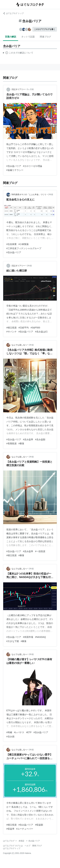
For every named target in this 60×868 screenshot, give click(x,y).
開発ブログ (37, 846)
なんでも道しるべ (19, 345)
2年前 (51, 194)
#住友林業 (12, 244)
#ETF (29, 732)
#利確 (9, 732)
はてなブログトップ (12, 848)
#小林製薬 (24, 244)
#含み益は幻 (41, 332)
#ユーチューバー (25, 829)
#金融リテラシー (15, 170)
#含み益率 (28, 439)
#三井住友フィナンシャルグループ (24, 248)
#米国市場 (28, 637)
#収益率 (10, 829)
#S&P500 (35, 328)
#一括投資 (40, 551)
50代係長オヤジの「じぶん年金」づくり (29, 194)
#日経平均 (24, 328)
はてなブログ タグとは (13, 846)
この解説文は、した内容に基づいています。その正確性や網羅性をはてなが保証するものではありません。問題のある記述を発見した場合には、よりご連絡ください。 (18, 53)
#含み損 (10, 737)
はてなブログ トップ (13, 13)
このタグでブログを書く (45, 29)
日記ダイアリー (18, 89)
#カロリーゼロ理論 (33, 166)
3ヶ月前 (30, 89)
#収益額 (39, 825)
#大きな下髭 (13, 641)
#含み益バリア (14, 166)
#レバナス (19, 732)
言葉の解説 (11, 37)
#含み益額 (40, 439)
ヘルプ (28, 846)
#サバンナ (12, 332)
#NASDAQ (40, 637)
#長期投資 (12, 443)
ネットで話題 (28, 37)
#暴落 (21, 443)
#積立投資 (12, 328)
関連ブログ (45, 37)
